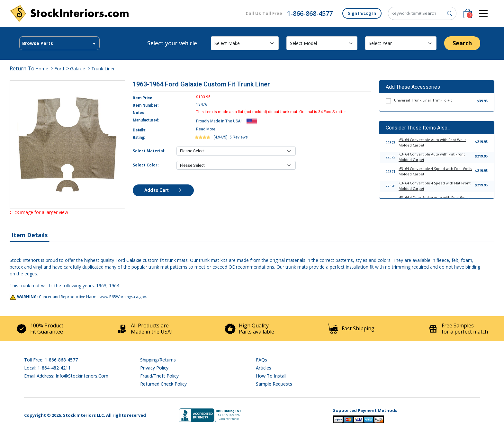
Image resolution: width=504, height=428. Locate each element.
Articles (264, 368)
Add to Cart (163, 190)
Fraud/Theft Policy (159, 376)
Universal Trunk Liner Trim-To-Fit (423, 100)
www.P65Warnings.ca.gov (123, 297)
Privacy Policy (154, 368)
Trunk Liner (103, 69)
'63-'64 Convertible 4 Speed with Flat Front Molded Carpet (435, 186)
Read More (206, 129)
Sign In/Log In (362, 13)
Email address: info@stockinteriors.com (66, 376)
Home (42, 69)
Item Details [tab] (30, 235)
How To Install (271, 376)
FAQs (261, 360)
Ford (60, 69)
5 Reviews (239, 137)
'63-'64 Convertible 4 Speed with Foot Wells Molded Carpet (435, 171)
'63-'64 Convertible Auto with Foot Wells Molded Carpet (432, 142)
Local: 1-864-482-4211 (47, 368)
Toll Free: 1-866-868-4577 (51, 360)
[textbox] (59, 43)
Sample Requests (274, 384)
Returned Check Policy (163, 384)
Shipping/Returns (158, 360)
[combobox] (59, 43)
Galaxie (78, 69)
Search (462, 43)
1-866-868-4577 (310, 13)
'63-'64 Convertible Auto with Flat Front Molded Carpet (432, 157)
